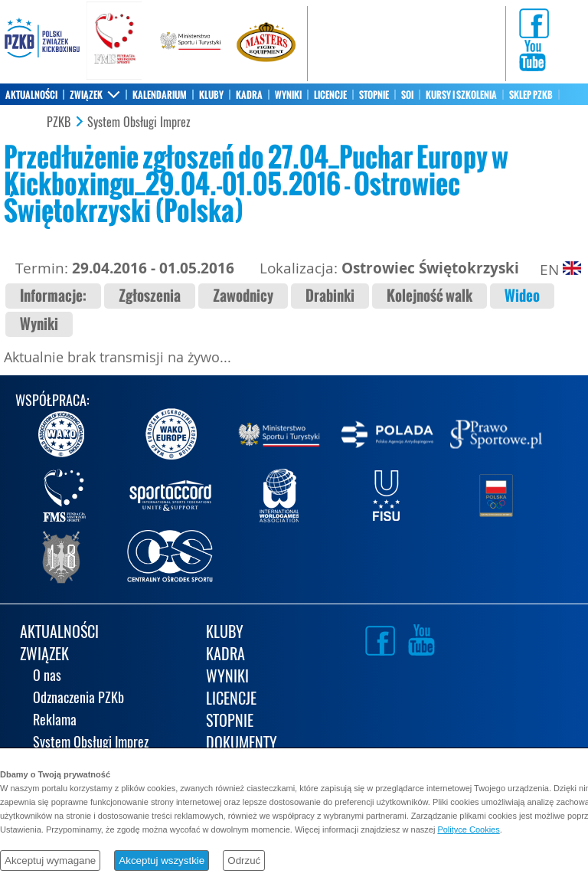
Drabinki (330, 296)
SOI (407, 95)
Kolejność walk (430, 296)
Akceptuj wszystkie (162, 861)
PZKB (59, 123)
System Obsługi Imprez (139, 123)
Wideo (522, 296)
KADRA (249, 95)
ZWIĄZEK (86, 95)
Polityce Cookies (468, 829)
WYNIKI (288, 95)
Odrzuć (244, 861)
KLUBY (211, 95)
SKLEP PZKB (531, 95)
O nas (47, 677)
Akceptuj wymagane (50, 861)
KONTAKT (23, 116)
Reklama (55, 721)
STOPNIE (374, 95)
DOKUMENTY (242, 744)
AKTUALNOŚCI (31, 95)
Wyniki (39, 324)
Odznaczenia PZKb (78, 699)
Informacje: (53, 296)
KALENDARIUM (160, 95)
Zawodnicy (243, 296)
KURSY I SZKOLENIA (461, 95)
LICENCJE (330, 95)
